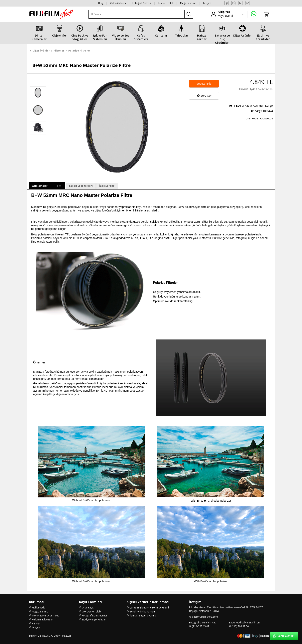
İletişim (207, 3)
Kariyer (36, 624)
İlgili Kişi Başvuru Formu (143, 616)
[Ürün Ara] (137, 14)
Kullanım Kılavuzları (43, 620)
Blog (101, 3)
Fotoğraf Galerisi (142, 3)
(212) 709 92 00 (240, 626)
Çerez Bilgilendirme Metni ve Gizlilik (149, 608)
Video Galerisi (118, 3)
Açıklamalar (47, 186)
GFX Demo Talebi (92, 612)
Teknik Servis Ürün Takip (46, 616)
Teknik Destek (166, 3)
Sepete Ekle (204, 84)
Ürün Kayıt (88, 608)
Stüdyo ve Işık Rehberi (94, 620)
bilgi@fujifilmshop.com (205, 617)
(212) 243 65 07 (201, 626)
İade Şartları (107, 186)
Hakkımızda (39, 608)
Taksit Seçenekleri (81, 186)
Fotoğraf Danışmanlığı (94, 616)
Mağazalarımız (188, 3)
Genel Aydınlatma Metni (143, 612)
